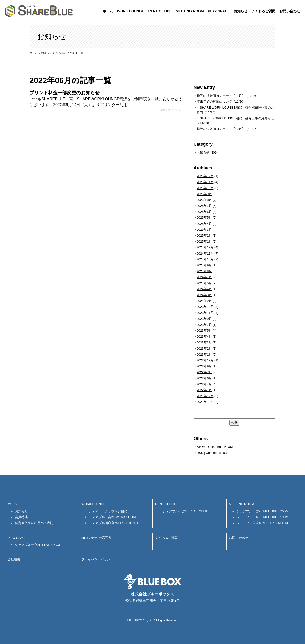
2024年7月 (204, 277)
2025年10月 (205, 188)
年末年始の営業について (214, 102)
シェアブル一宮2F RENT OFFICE (187, 511)
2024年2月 (204, 301)
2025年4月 (204, 224)
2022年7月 (204, 372)
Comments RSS (217, 453)
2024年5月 (204, 283)
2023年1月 (204, 354)
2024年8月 (204, 271)
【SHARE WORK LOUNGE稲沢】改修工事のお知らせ (235, 118)
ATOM (201, 447)
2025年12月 (205, 176)
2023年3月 (204, 342)
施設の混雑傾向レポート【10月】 (221, 129)
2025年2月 (204, 236)
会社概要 (14, 559)
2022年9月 (204, 366)
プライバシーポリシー (97, 559)
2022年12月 (205, 360)
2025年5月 (204, 218)
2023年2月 (204, 349)
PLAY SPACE (219, 11)
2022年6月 (204, 378)
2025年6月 (204, 212)
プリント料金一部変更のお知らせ (65, 93)
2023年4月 (204, 336)
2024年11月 (205, 253)
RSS (200, 453)
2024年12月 (205, 247)
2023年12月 (205, 307)
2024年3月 (204, 295)
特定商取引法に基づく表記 (34, 523)
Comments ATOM (221, 447)
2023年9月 (204, 319)
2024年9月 (204, 265)
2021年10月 (205, 402)
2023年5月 (204, 331)
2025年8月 (204, 200)
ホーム (108, 11)
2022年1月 (204, 390)
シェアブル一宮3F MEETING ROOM (262, 517)
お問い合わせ (290, 11)
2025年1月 (204, 241)
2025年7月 (204, 206)
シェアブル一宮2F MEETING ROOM (262, 511)
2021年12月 (205, 396)
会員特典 (21, 517)
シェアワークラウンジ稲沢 (108, 511)
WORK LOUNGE (130, 11)
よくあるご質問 (263, 11)
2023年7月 (204, 325)
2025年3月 (204, 230)
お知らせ (241, 11)
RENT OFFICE (160, 11)
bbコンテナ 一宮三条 (96, 538)
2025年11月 (205, 182)
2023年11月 (205, 313)
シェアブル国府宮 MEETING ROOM (262, 523)
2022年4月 (204, 384)
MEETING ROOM (190, 11)
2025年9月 (204, 194)
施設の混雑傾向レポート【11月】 (221, 96)
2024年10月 (205, 259)
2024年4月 (204, 289)
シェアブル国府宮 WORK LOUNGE (114, 523)
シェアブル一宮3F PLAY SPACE (38, 545)
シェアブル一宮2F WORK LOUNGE (114, 517)
